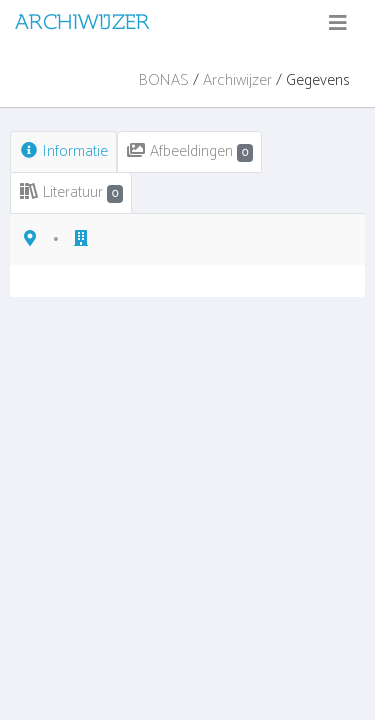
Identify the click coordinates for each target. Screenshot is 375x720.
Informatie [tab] (63, 151)
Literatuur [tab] (71, 192)
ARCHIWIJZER (82, 22)
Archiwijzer (237, 80)
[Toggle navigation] (338, 24)
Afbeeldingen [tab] (189, 151)
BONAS (164, 80)
